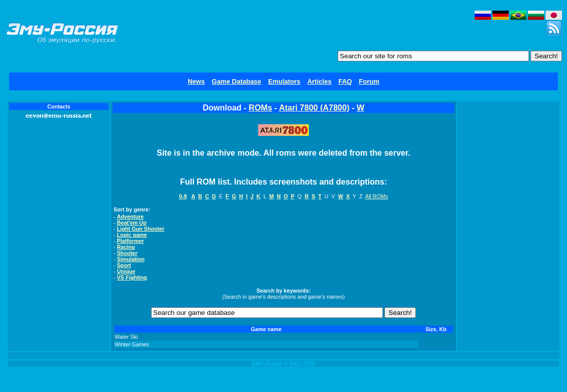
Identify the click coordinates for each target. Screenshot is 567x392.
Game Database (237, 81)
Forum (369, 81)
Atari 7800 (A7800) (314, 108)
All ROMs (377, 196)
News (196, 81)
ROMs (260, 108)
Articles (320, 81)
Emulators (285, 81)
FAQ (345, 81)
